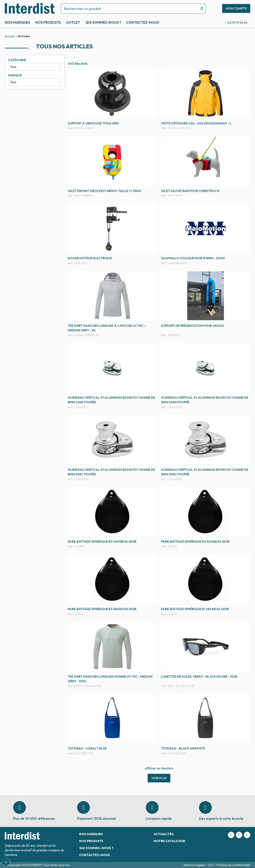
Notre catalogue (169, 841)
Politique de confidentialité (233, 865)
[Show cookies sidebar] (6, 862)
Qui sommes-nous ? (103, 22)
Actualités (164, 834)
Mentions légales (195, 865)
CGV (211, 865)
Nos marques (17, 22)
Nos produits (48, 22)
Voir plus (159, 778)
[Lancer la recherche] (200, 9)
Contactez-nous (143, 22)
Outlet (73, 22)
